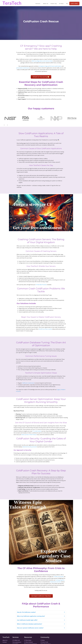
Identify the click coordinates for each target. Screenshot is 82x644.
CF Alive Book (28, 640)
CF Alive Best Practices (41, 285)
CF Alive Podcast (29, 642)
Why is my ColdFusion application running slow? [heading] (31, 616)
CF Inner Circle (44, 642)
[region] (41, 118)
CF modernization (37, 431)
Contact (5, 642)
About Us (5, 640)
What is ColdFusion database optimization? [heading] (30, 624)
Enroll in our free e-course (45, 329)
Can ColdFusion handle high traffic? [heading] (27, 620)
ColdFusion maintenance (28, 383)
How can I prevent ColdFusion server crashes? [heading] (30, 628)
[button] (26, 118)
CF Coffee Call (16, 640)
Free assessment (17, 642)
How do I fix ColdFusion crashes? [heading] (26, 612)
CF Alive (43, 640)
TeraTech (12, 3)
